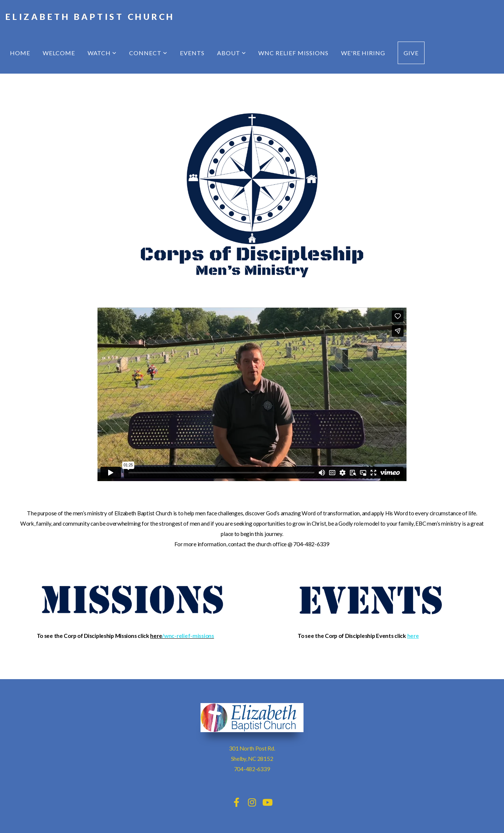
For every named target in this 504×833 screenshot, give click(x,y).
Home (20, 53)
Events (192, 53)
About (232, 53)
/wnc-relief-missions (188, 636)
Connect (148, 53)
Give (411, 53)
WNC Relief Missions (293, 53)
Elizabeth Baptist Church (90, 17)
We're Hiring (363, 53)
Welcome (59, 53)
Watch (102, 53)
